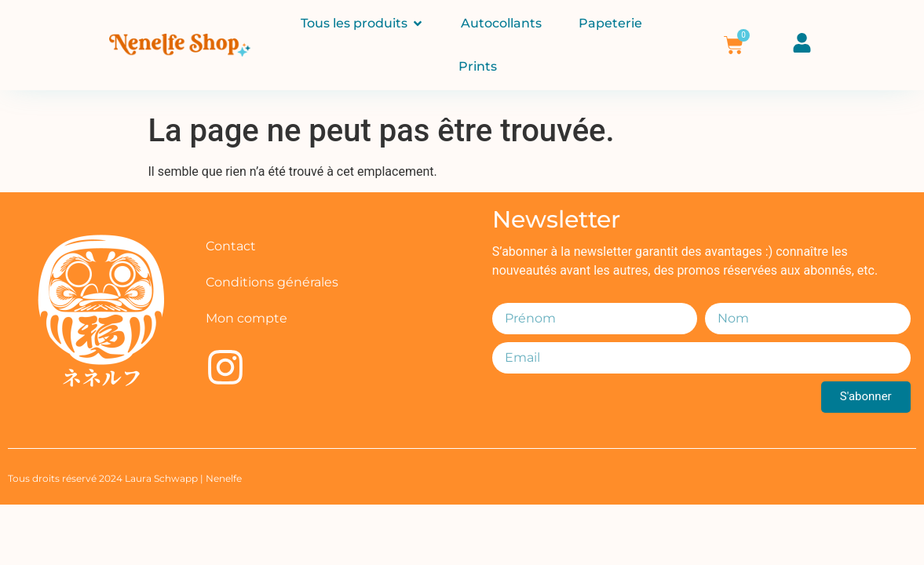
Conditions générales (272, 282)
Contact (231, 246)
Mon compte (247, 318)
